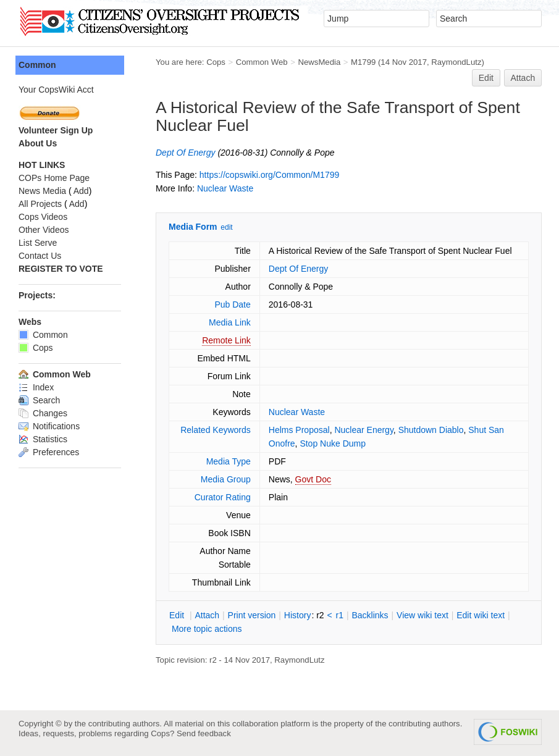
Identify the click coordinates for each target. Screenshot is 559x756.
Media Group (226, 479)
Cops (216, 62)
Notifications (49, 426)
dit (178, 615)
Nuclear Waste (225, 188)
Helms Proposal (299, 430)
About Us (38, 143)
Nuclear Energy (364, 430)
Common (37, 65)
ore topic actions (207, 629)
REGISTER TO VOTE (61, 269)
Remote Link (226, 340)
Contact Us (40, 256)
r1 (340, 615)
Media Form (193, 227)
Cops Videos (43, 217)
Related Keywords (216, 430)
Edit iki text (481, 615)
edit (226, 227)
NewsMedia (319, 62)
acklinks (370, 615)
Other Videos (44, 230)
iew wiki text (422, 615)
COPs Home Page (54, 178)
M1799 (363, 62)
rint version (252, 615)
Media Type (229, 461)
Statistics (43, 439)
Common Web (262, 62)
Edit (486, 78)
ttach (207, 615)
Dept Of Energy (186, 153)
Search (39, 400)
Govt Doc (313, 479)
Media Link (230, 322)
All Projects (40, 204)
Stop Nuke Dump (333, 443)
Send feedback (204, 733)
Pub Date (232, 304)
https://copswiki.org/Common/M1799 (269, 175)
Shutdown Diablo (431, 430)
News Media (42, 191)
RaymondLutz (456, 62)
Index (36, 387)
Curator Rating (223, 497)
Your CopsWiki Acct (56, 90)
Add (81, 191)
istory (298, 615)
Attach (523, 78)
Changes (43, 413)
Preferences (49, 452)
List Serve (38, 243)
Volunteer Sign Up (56, 130)
